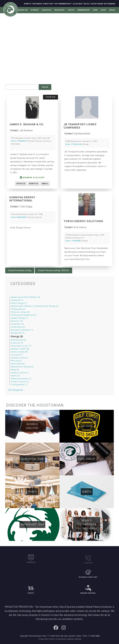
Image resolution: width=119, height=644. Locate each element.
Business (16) (17, 321)
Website (34, 184)
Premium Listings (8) (20, 312)
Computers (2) (17, 324)
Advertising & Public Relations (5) (26, 297)
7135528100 (22, 141)
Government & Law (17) (21, 346)
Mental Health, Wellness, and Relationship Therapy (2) (35, 306)
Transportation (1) (19, 385)
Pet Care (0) (16, 361)
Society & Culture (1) (20, 373)
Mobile (71, 639)
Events (28, 4)
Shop (103, 10)
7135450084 (76, 241)
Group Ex (23, 10)
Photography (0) (18, 309)
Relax (112, 10)
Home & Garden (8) (19, 352)
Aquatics (47, 10)
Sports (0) (15, 376)
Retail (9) (15, 370)
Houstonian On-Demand (103, 4)
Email (13, 141)
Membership (84, 10)
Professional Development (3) (24, 315)
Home (20, 66)
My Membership (63, 4)
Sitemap (78, 639)
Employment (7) (18, 333)
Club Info (78, 4)
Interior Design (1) (19, 303)
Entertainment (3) (19, 340)
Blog (87, 4)
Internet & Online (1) (20, 358)
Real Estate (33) (18, 364)
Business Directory (43, 4)
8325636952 (22, 217)
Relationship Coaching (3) (22, 367)
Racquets (60, 10)
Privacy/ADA (44, 639)
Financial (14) (17, 343)
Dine (95, 10)
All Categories (16, 390)
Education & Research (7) (22, 330)
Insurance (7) (17, 355)
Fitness (35, 10)
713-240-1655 (76, 144)
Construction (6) (18, 327)
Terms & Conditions (58, 639)
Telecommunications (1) (21, 379)
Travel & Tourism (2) (20, 382)
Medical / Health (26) (20, 349)
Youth (71, 10)
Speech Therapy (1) (19, 318)
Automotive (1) (17, 300)
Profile (21, 184)
